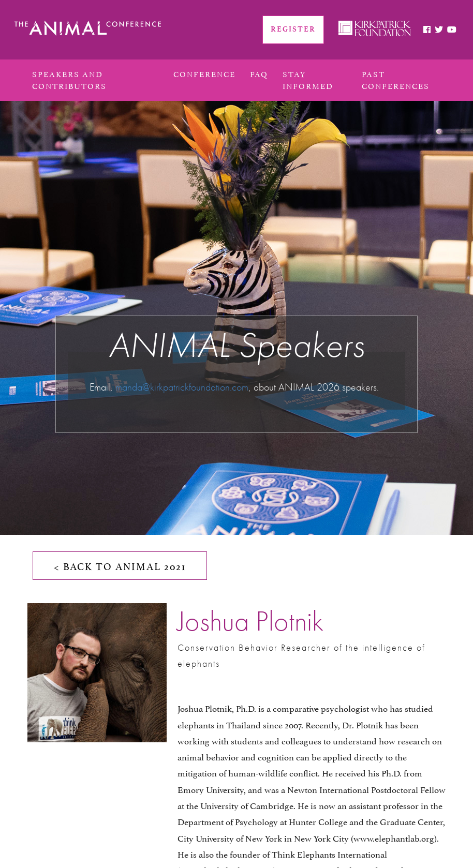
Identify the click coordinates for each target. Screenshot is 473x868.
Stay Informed (308, 79)
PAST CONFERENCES (396, 79)
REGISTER (293, 29)
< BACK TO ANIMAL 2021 (120, 565)
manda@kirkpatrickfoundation (173, 387)
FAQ (259, 73)
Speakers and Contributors (69, 79)
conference (204, 73)
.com (239, 387)
